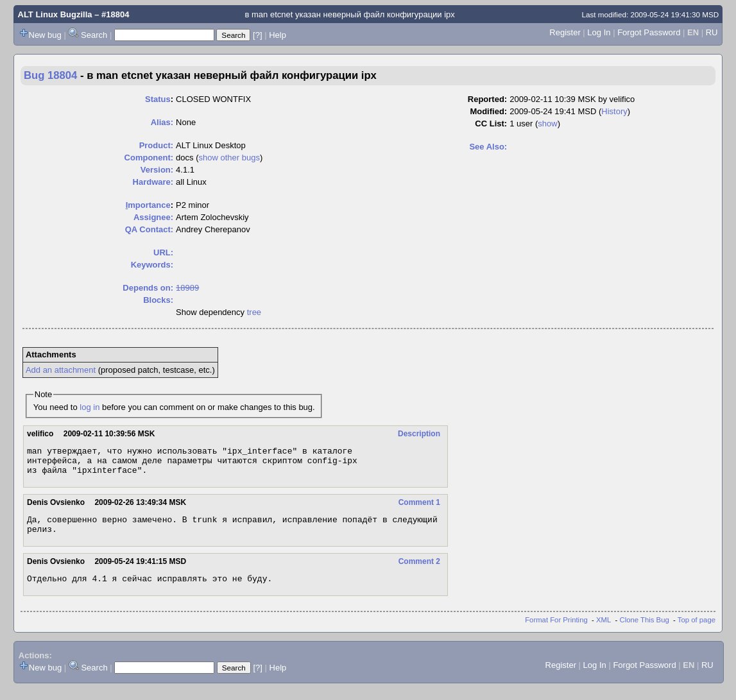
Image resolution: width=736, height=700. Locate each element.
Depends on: (148, 288)
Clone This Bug (645, 631)
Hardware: (153, 182)
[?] (257, 35)
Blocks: (158, 300)
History (614, 111)
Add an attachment (61, 370)
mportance (148, 205)
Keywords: (152, 265)
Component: (149, 158)
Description (419, 434)
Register (565, 32)
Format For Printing (556, 631)
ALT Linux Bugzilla (55, 14)
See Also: (488, 147)
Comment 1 (419, 508)
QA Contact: (149, 229)
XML (603, 631)
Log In (599, 32)
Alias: (162, 122)
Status (158, 99)
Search (94, 35)
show (547, 124)
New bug (45, 35)
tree (254, 312)
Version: (157, 170)
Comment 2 (419, 571)
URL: (163, 252)
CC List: (491, 124)
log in (90, 407)
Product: (156, 145)
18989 (187, 288)
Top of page (697, 631)
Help (278, 35)
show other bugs (229, 158)
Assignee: (153, 217)
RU (712, 32)
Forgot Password (649, 32)
